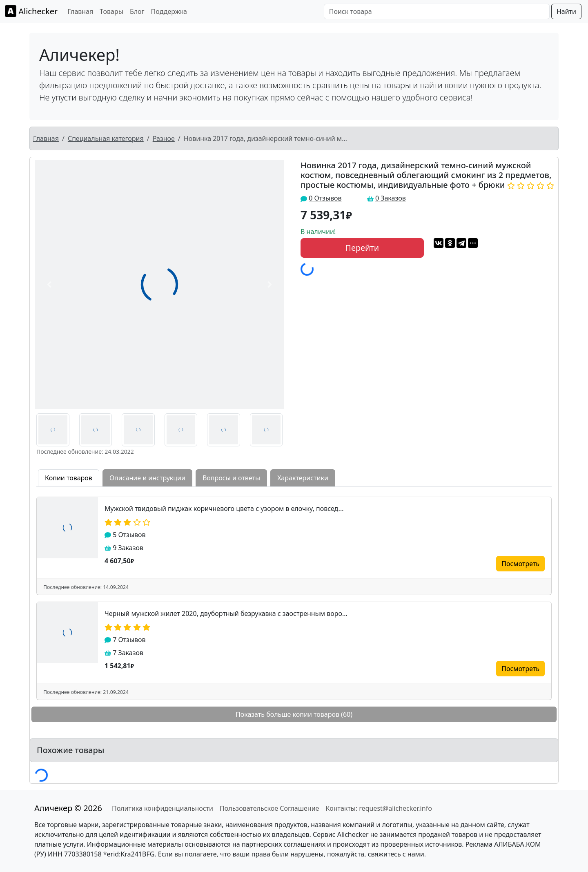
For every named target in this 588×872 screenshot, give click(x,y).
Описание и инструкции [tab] (147, 478)
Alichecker (31, 11)
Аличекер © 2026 (68, 808)
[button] (49, 284)
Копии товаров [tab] (69, 478)
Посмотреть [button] (520, 564)
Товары (111, 11)
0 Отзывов (325, 198)
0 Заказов (391, 198)
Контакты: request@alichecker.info (379, 808)
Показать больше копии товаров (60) (294, 714)
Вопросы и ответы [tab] (231, 478)
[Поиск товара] (437, 11)
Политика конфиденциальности (163, 808)
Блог (137, 11)
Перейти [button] (362, 248)
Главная (80, 11)
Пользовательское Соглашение (269, 808)
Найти (566, 11)
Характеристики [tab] (303, 478)
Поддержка (169, 11)
